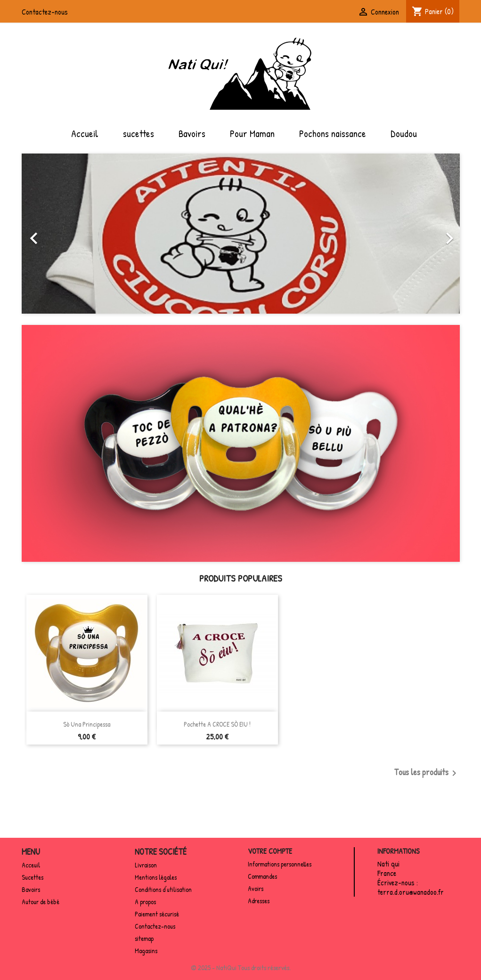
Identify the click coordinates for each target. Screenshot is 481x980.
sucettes (139, 133)
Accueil (85, 133)
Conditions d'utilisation (163, 889)
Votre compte (270, 851)
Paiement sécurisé (157, 914)
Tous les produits (427, 773)
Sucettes (33, 877)
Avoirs (256, 888)
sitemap (144, 938)
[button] (55, 234)
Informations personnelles (280, 864)
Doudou (404, 133)
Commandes (262, 876)
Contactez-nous (45, 12)
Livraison (146, 865)
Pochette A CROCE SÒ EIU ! (217, 724)
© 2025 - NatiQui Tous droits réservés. (241, 968)
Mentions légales (156, 877)
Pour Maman (252, 133)
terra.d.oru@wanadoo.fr (411, 892)
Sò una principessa (87, 724)
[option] (241, 234)
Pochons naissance (333, 133)
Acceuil (31, 865)
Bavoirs (192, 133)
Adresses (259, 901)
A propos (145, 902)
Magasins (146, 951)
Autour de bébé (41, 902)
